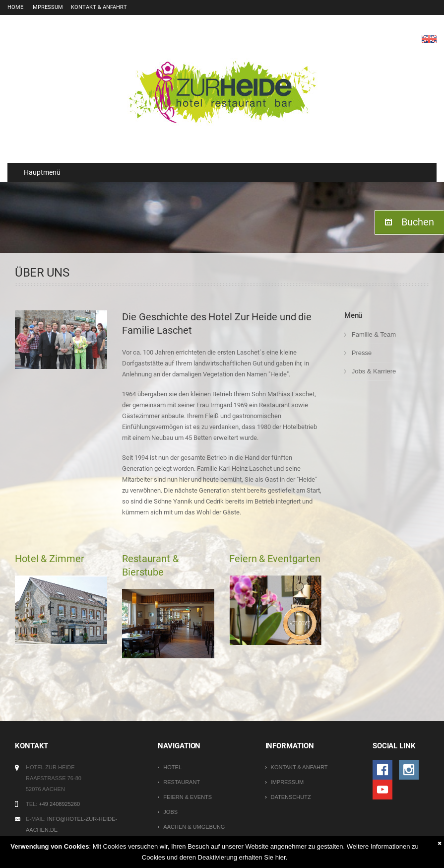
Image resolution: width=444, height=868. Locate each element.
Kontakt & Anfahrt (99, 7)
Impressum (47, 7)
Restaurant (182, 782)
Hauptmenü (38, 172)
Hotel (172, 767)
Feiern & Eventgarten (275, 559)
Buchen (418, 222)
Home (15, 7)
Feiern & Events (188, 797)
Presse (362, 353)
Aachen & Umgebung (194, 827)
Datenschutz (291, 797)
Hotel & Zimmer (50, 559)
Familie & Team (374, 334)
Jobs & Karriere (374, 371)
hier (281, 857)
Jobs (170, 812)
